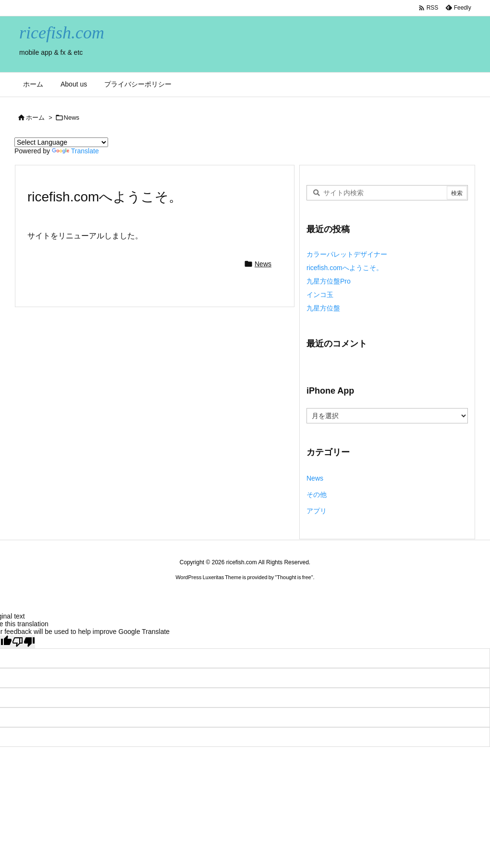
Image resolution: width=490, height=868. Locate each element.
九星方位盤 (323, 308)
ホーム (35, 118)
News (72, 118)
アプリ (317, 511)
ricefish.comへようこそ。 (345, 268)
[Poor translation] (24, 642)
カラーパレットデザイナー (347, 254)
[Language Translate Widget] (61, 142)
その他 (317, 495)
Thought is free (294, 577)
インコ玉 (320, 295)
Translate (75, 151)
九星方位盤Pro (329, 281)
